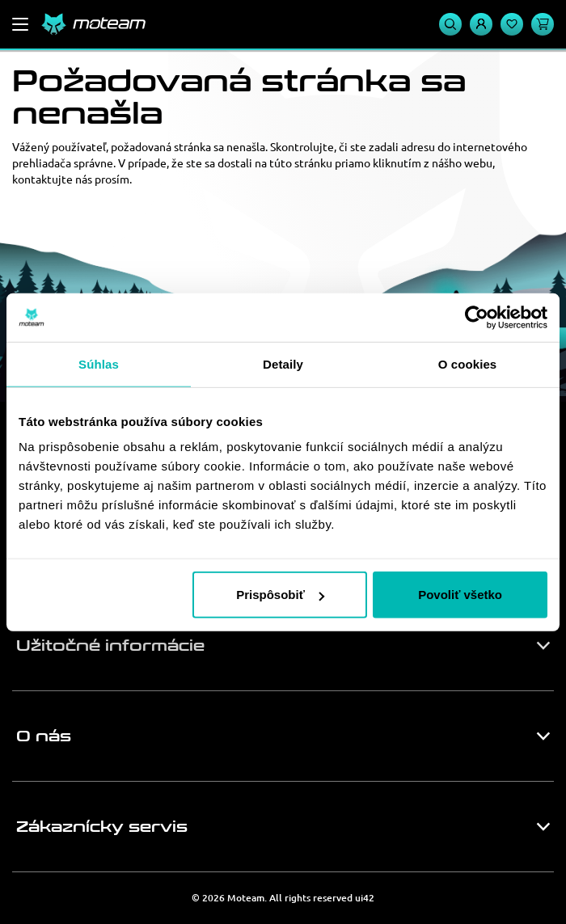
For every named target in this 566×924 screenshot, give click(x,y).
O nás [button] (44, 736)
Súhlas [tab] (99, 363)
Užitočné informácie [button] (110, 646)
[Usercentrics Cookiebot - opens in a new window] (477, 317)
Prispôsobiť (280, 595)
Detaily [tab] (283, 363)
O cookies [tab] (468, 363)
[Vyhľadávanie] (450, 24)
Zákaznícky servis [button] (102, 827)
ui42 (365, 898)
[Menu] (20, 24)
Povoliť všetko (460, 595)
